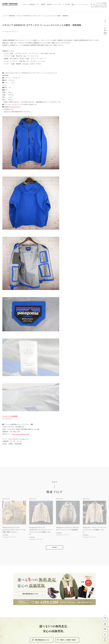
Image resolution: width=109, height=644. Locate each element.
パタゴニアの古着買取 (10, 416)
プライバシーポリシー (8, 641)
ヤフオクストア (15, 107)
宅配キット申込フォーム (24, 626)
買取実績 (49, 4)
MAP (51, 621)
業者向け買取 (7, 622)
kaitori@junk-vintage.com (99, 7)
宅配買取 (105, 618)
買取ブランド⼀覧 (22, 615)
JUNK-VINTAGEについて (9, 626)
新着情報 (20, 612)
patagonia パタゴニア (11, 31)
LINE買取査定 (7, 619)
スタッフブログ (57, 4)
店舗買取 (6, 615)
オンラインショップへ (79, 4)
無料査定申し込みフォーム (24, 622)
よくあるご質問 (22, 619)
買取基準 (43, 4)
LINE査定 (105, 634)
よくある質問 (66, 4)
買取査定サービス (7, 605)
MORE (54, 526)
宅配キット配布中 (66, 586)
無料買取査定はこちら (41, 586)
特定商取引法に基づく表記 (23, 641)
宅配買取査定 (7, 609)
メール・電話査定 (8, 612)
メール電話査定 (105, 623)
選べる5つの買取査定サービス (31, 4)
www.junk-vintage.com (21, 434)
